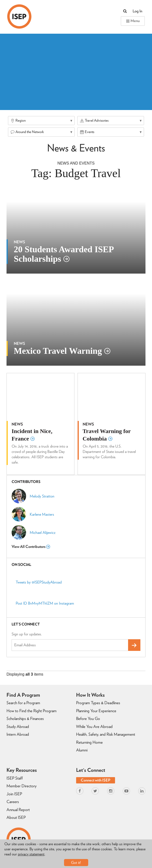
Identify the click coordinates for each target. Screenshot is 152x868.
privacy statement (31, 854)
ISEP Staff (15, 778)
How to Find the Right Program (32, 711)
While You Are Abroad (94, 726)
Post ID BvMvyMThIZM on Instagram (45, 603)
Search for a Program (23, 703)
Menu (133, 21)
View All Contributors (31, 547)
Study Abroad (18, 726)
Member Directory (22, 786)
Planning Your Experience (96, 711)
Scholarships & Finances (25, 718)
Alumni (82, 750)
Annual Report (18, 810)
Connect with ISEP (96, 780)
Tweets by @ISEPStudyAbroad (39, 582)
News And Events (76, 163)
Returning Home (89, 742)
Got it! (76, 863)
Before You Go (88, 718)
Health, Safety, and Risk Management (106, 734)
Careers (13, 802)
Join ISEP (14, 794)
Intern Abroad (18, 734)
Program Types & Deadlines (98, 703)
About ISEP (16, 817)
